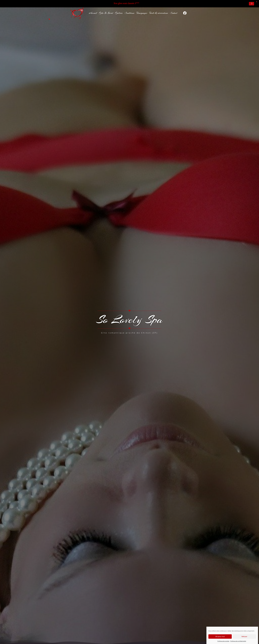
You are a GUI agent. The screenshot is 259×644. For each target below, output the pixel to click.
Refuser (244, 637)
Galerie (119, 11)
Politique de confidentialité (238, 641)
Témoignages (142, 11)
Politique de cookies (223, 641)
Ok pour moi (220, 637)
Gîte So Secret (106, 11)
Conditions (129, 11)
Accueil (93, 11)
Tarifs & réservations (159, 11)
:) (251, 4)
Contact (174, 11)
